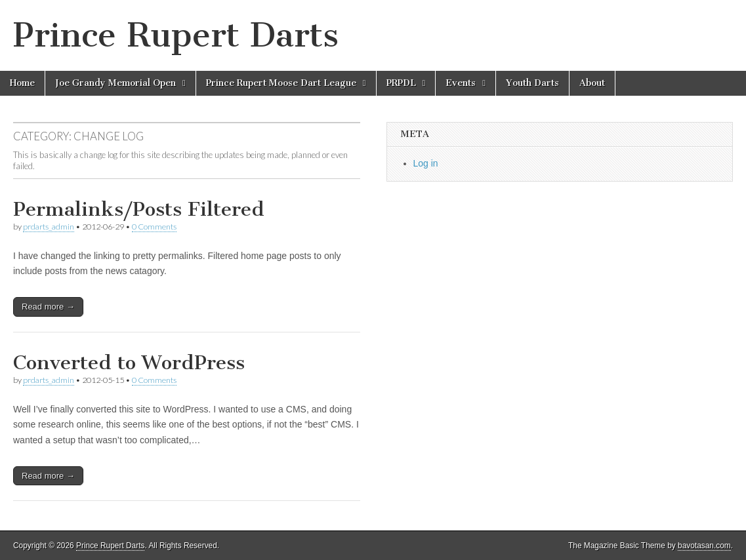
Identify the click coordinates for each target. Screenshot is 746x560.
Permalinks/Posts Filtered (139, 209)
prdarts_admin (49, 227)
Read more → (48, 307)
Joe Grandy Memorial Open (115, 83)
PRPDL (401, 83)
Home (22, 83)
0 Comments (154, 227)
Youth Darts (532, 83)
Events (461, 83)
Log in (426, 163)
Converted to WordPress (129, 363)
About (592, 83)
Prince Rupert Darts (176, 35)
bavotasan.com (704, 546)
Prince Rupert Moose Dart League (281, 83)
